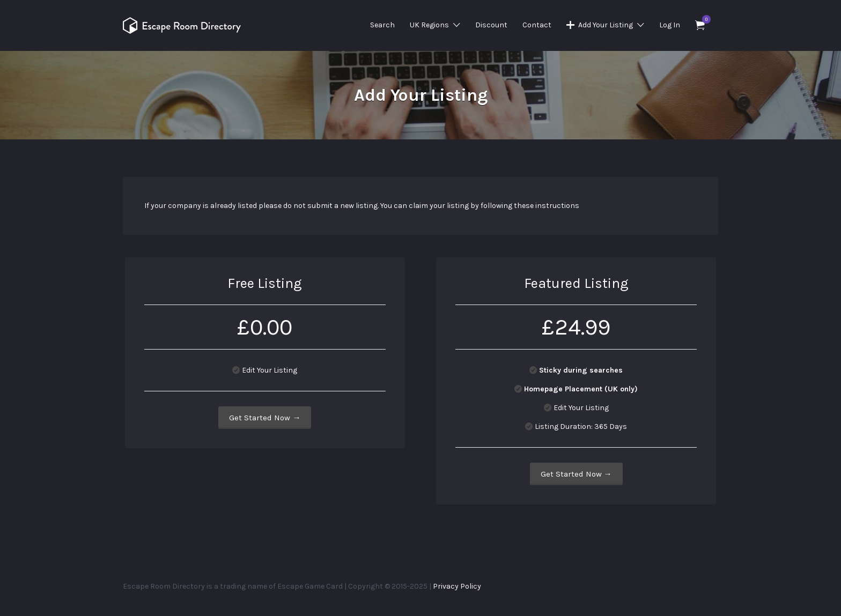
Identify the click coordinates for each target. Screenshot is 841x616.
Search (382, 25)
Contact (537, 25)
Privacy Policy (457, 586)
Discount (491, 25)
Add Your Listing (606, 25)
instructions (557, 206)
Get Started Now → (265, 418)
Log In (670, 25)
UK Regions (429, 25)
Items (703, 19)
